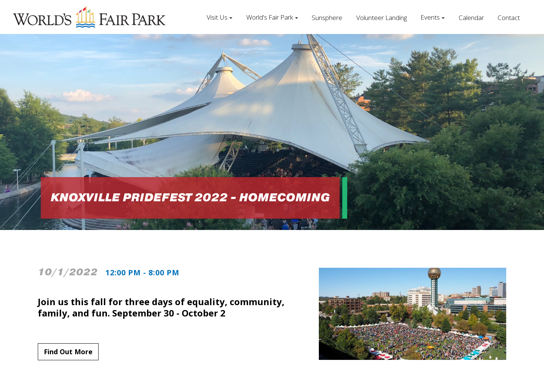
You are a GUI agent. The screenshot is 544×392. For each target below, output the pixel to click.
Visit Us (217, 17)
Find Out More (68, 352)
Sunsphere (327, 18)
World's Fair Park (270, 17)
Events (430, 17)
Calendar (471, 18)
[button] (219, 17)
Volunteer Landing (382, 18)
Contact (509, 18)
